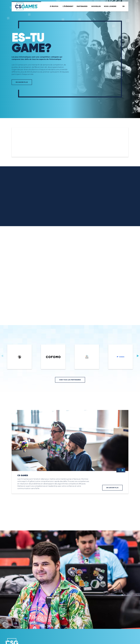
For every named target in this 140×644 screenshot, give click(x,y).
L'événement (68, 6)
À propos (54, 6)
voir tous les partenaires (70, 380)
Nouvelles (96, 6)
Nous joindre (110, 6)
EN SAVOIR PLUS (22, 82)
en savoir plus (112, 488)
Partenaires (82, 6)
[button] (138, 356)
